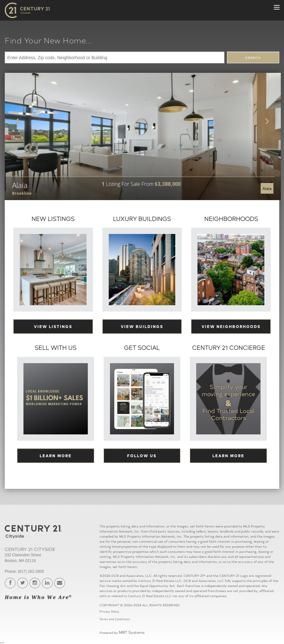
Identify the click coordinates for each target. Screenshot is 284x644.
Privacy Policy (109, 612)
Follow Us (142, 455)
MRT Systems (132, 632)
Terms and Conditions (115, 619)
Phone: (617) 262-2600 (24, 571)
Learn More (56, 455)
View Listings (53, 326)
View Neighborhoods (231, 326)
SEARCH (253, 58)
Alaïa (267, 188)
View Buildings (142, 326)
